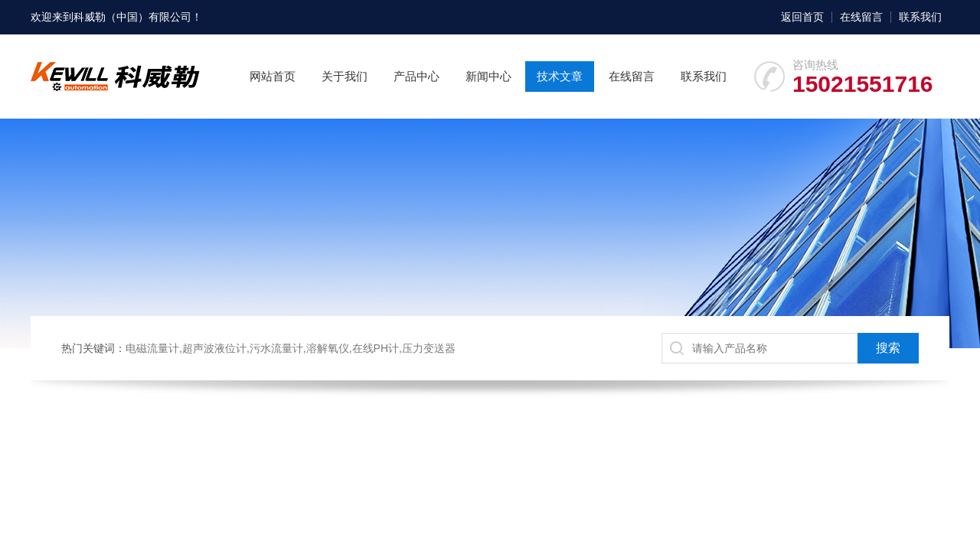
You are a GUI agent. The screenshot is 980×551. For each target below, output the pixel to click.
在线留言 (861, 17)
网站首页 (273, 76)
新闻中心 (488, 76)
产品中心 (416, 76)
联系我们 (920, 17)
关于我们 (345, 76)
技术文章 (560, 76)
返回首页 (802, 17)
